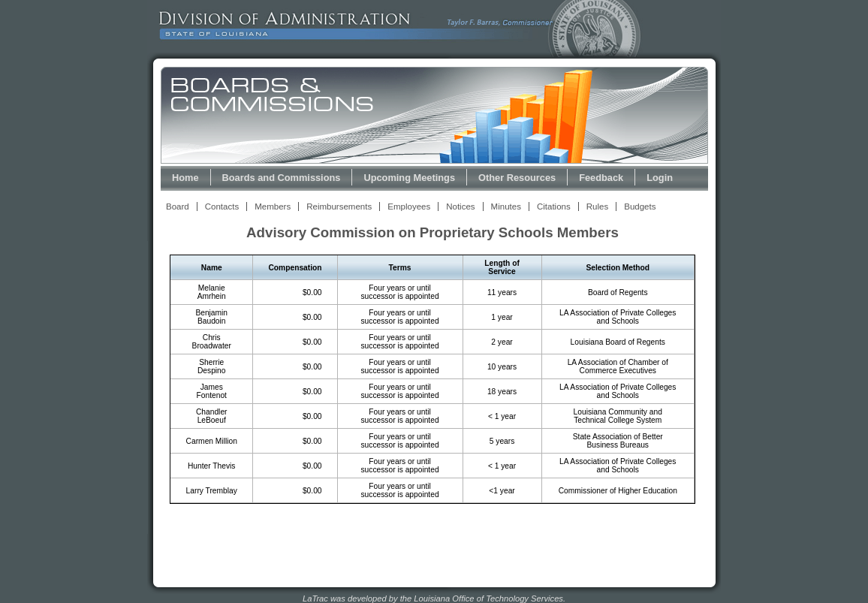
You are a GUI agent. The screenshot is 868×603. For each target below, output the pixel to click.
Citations (554, 207)
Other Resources (517, 178)
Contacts (222, 207)
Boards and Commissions (282, 178)
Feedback (601, 178)
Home (185, 178)
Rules (597, 207)
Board (178, 207)
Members (273, 207)
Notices (460, 207)
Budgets (640, 207)
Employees (409, 207)
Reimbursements (339, 207)
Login (660, 178)
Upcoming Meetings (409, 178)
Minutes (506, 207)
